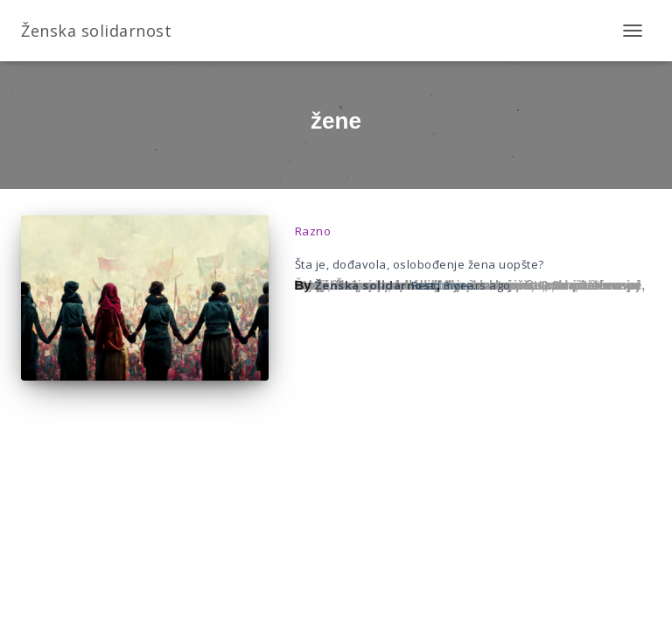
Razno (313, 231)
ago (477, 285)
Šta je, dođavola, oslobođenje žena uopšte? (420, 264)
